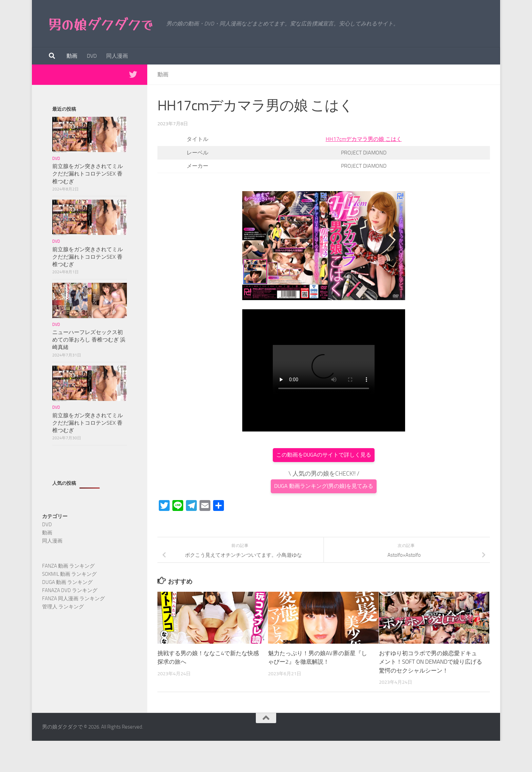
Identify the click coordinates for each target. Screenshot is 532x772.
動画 (72, 56)
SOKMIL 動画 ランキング (69, 574)
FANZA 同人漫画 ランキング (73, 599)
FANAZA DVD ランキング (70, 590)
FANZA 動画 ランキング (68, 566)
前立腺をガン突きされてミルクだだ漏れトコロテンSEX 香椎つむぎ (88, 174)
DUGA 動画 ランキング (67, 582)
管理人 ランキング (63, 607)
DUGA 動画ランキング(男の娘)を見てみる (324, 486)
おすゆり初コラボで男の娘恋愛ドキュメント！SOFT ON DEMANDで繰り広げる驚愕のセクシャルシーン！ (431, 662)
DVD (92, 56)
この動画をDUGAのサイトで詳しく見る (324, 455)
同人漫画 (117, 56)
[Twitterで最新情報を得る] (133, 74)
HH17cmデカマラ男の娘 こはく (364, 139)
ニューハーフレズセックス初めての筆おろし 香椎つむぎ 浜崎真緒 (89, 340)
